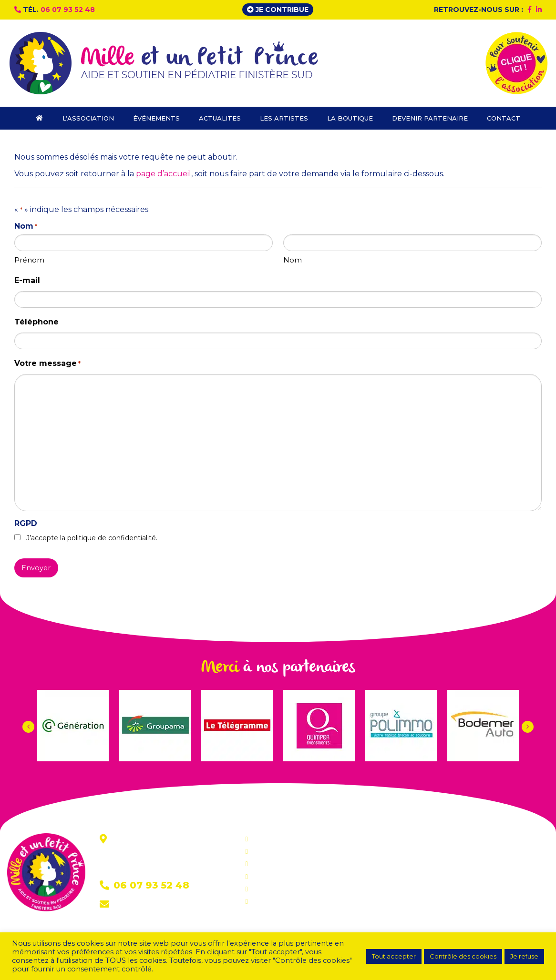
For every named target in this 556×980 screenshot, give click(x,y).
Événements (273, 851)
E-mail (27, 280)
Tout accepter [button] (394, 956)
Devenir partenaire (282, 901)
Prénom (29, 260)
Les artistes (270, 877)
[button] (528, 727)
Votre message (47, 364)
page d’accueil (164, 174)
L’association (272, 839)
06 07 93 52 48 (68, 10)
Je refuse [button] (524, 956)
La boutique (271, 889)
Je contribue (278, 10)
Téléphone (36, 322)
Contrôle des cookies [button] (463, 956)
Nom (293, 260)
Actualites (268, 864)
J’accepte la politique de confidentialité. (92, 538)
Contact (129, 905)
